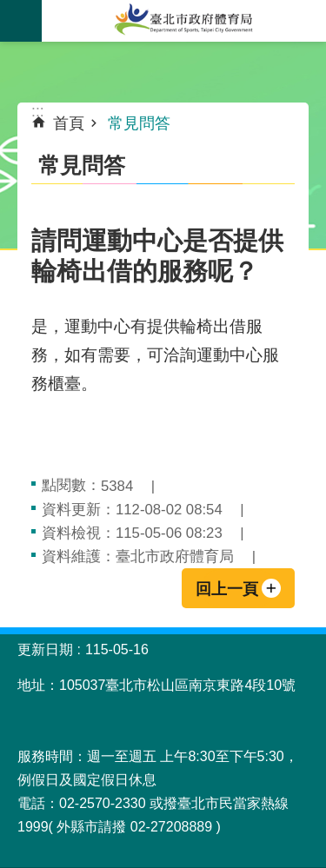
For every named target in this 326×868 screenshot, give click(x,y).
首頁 (69, 123)
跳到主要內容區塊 (9, 9)
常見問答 (139, 123)
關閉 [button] (21, 21)
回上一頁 (227, 589)
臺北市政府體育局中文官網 (184, 21)
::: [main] (38, 111)
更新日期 (45, 649)
